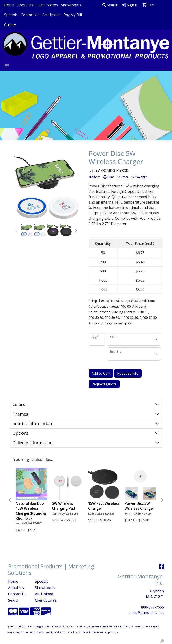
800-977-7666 (153, 607)
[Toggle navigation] (7, 66)
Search (110, 5)
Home (9, 5)
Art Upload (51, 15)
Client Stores (47, 5)
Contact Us (30, 15)
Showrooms (71, 5)
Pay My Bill (73, 15)
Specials (11, 15)
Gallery (10, 25)
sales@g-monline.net (146, 613)
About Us (25, 5)
